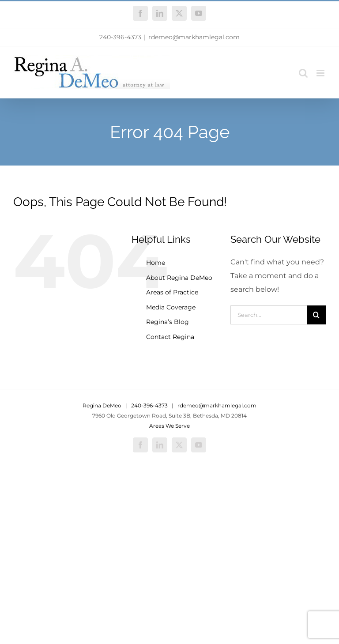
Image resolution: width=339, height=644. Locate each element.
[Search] (316, 315)
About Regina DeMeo (179, 278)
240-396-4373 (120, 37)
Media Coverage (171, 307)
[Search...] (269, 315)
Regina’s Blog (168, 322)
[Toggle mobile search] (303, 73)
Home (156, 263)
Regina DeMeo (102, 405)
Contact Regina (170, 337)
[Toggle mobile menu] (321, 73)
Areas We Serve (169, 426)
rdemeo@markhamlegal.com (194, 37)
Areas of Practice (172, 292)
